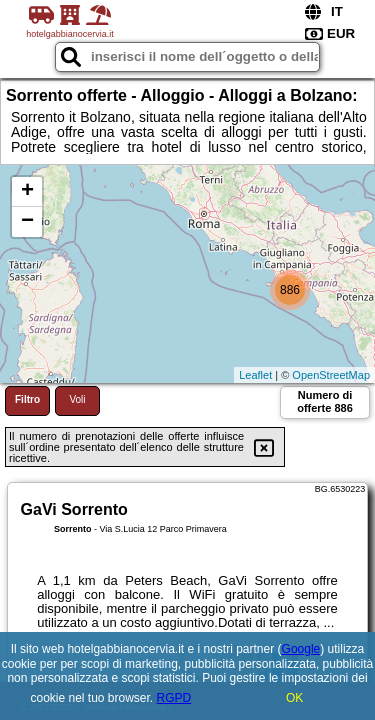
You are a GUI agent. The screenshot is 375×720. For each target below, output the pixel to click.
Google (301, 649)
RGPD (174, 698)
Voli (77, 399)
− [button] (27, 222)
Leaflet (255, 375)
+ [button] (27, 192)
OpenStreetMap (331, 375)
